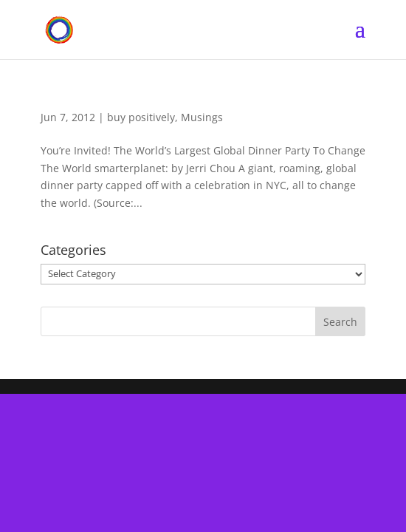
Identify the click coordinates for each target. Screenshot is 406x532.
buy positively (141, 117)
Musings (202, 117)
